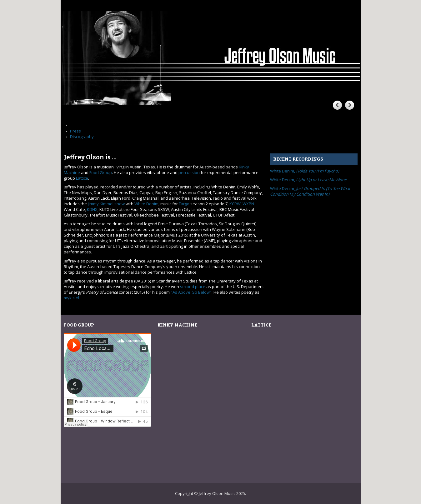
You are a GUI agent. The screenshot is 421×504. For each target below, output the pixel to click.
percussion (189, 172)
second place (193, 287)
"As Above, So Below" (191, 292)
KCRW (235, 204)
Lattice (82, 178)
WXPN (248, 204)
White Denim (146, 204)
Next (349, 105)
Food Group (101, 172)
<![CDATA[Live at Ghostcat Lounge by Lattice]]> (297, 401)
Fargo (184, 204)
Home (76, 125)
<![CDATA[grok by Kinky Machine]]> (203, 401)
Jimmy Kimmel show (106, 204)
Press (75, 131)
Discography (82, 137)
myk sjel (71, 298)
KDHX (92, 209)
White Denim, (305, 171)
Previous (337, 105)
